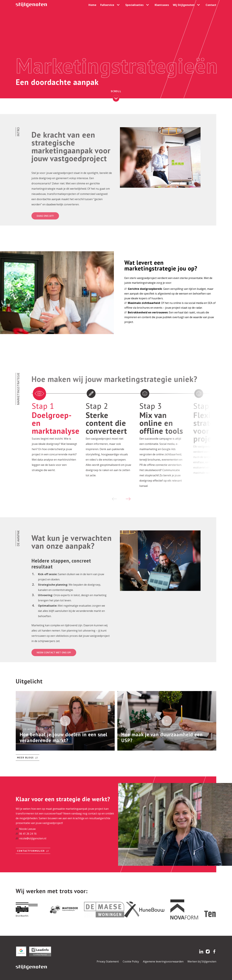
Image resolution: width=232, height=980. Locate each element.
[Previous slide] (114, 499)
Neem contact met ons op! (54, 668)
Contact (211, 5)
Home (92, 5)
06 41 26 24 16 (28, 834)
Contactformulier (31, 851)
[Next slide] (128, 499)
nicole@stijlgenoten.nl (33, 838)
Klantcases (162, 5)
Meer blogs (25, 758)
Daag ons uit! (45, 232)
